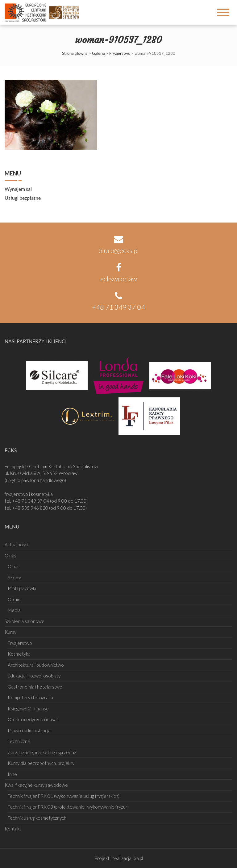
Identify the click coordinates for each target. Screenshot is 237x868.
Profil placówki (22, 588)
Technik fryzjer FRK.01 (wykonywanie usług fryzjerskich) (64, 796)
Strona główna (75, 53)
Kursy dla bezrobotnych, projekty (41, 763)
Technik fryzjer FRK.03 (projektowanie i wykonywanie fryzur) (68, 807)
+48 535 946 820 (31, 508)
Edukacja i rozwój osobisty (34, 676)
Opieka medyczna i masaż (33, 719)
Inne (12, 774)
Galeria (98, 53)
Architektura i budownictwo (36, 665)
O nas (10, 556)
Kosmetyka (19, 654)
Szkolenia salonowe (25, 621)
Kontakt (13, 829)
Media (14, 610)
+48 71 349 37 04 (31, 501)
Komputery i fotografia (30, 697)
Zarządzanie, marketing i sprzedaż (42, 752)
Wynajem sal (18, 189)
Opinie (14, 599)
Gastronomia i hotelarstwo (35, 687)
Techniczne (19, 741)
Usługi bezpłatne (23, 198)
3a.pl (138, 858)
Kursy (10, 632)
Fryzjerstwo (120, 53)
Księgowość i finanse (28, 709)
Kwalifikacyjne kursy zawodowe (36, 785)
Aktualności (16, 545)
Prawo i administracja (29, 730)
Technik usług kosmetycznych (37, 818)
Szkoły (14, 577)
